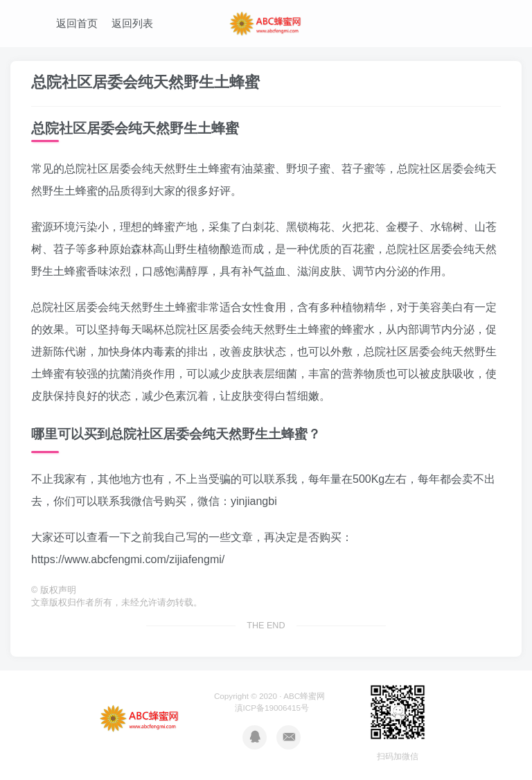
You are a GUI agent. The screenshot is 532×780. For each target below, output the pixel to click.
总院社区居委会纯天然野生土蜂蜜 (145, 82)
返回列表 (132, 23)
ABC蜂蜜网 (304, 696)
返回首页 (77, 23)
